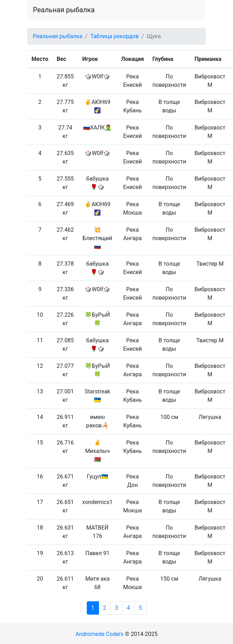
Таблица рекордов (115, 36)
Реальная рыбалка (64, 10)
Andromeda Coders (100, 634)
